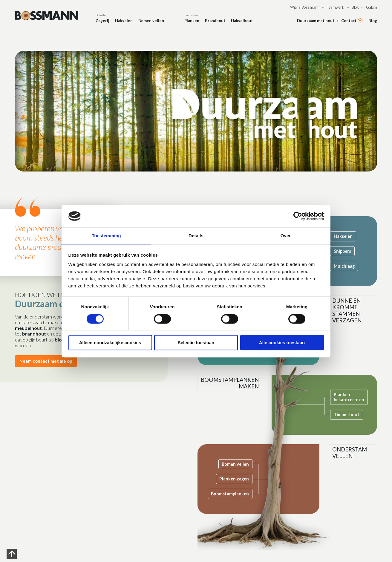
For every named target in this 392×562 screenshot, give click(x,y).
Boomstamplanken (232, 494)
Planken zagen (236, 479)
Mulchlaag (347, 266)
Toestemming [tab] (106, 236)
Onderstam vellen (355, 453)
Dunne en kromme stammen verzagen (352, 312)
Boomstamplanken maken (233, 384)
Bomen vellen (151, 21)
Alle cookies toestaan (282, 343)
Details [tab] (196, 236)
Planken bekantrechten (352, 397)
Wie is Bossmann (305, 7)
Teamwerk (336, 7)
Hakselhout (242, 21)
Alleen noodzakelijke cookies (110, 343)
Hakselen (124, 21)
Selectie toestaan (196, 343)
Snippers (346, 251)
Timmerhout (350, 415)
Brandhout (215, 21)
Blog (355, 7)
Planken (192, 21)
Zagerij (102, 21)
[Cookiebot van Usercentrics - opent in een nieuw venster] (298, 216)
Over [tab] (286, 236)
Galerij (372, 7)
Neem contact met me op (47, 361)
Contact (349, 21)
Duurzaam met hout (316, 21)
